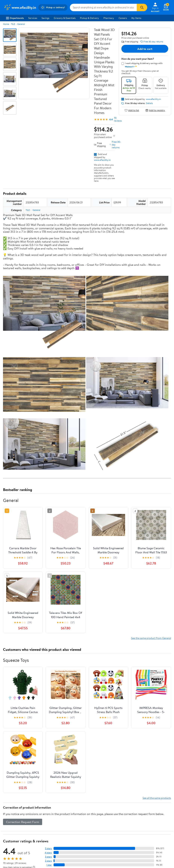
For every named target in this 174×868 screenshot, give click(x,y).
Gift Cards (52, 784)
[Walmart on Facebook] (6, 822)
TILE (13, 24)
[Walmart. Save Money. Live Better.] (20, 7)
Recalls (94, 774)
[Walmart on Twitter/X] (13, 822)
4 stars (48, 677)
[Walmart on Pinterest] (26, 822)
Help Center (83, 746)
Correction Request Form (23, 646)
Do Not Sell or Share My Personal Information (112, 833)
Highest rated (45, 711)
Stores (50, 768)
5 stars (48, 673)
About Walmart (12, 763)
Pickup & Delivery (89, 18)
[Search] (142, 7)
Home (6, 24)
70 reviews (118, 119)
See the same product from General (151, 462)
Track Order (106, 746)
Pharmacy (109, 18)
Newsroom (9, 774)
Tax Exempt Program (101, 789)
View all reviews (16, 699)
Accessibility (97, 779)
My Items (136, 18)
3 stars (48, 681)
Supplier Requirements (16, 789)
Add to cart (145, 49)
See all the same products (157, 622)
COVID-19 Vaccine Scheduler (106, 763)
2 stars (48, 685)
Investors (9, 779)
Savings (45, 18)
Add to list (132, 110)
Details (149, 103)
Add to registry (155, 110)
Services (33, 18)
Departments (15, 18)
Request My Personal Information (151, 779)
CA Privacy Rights (143, 774)
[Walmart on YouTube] (19, 822)
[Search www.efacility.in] (103, 7)
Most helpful (68, 711)
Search (164, 711)
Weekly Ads (129, 746)
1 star (49, 689)
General (21, 24)
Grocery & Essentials (65, 18)
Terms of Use (140, 763)
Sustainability (11, 784)
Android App (10, 809)
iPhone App (10, 804)
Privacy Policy (141, 768)
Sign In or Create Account (52, 746)
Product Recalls (98, 784)
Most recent (23, 711)
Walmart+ (52, 779)
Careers (123, 18)
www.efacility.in (102, 160)
